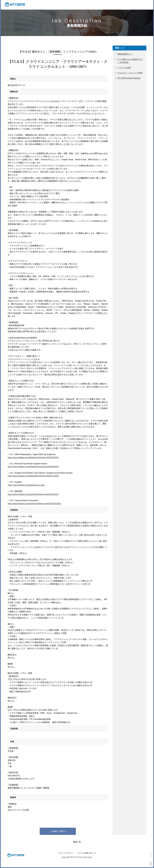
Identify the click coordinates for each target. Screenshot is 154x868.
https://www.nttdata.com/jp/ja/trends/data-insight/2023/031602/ (34, 504)
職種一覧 (77, 842)
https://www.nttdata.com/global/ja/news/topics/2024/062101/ (33, 458)
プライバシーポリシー (66, 853)
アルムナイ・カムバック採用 (130, 73)
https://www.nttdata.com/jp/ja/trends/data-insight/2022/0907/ (33, 494)
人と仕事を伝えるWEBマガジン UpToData (130, 61)
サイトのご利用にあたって (87, 853)
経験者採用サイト (125, 54)
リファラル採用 (124, 68)
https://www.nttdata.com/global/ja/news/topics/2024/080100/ (33, 467)
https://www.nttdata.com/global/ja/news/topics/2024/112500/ (33, 476)
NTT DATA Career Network (129, 78)
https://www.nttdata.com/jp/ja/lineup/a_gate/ (26, 485)
